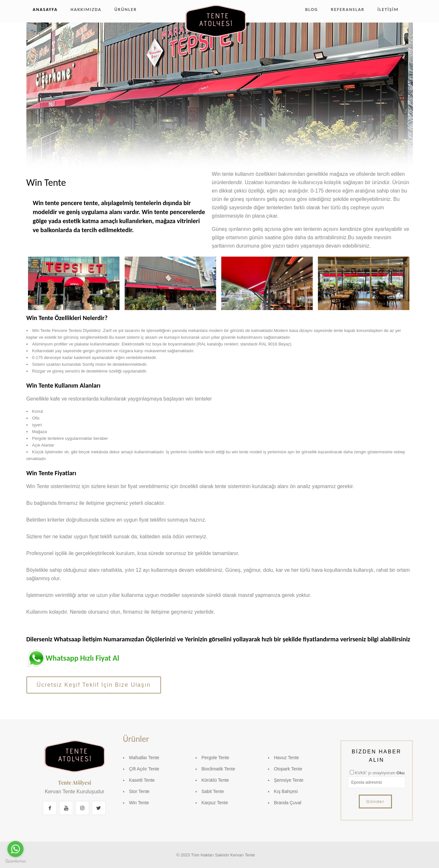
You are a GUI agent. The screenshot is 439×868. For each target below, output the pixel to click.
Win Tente (139, 803)
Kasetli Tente (142, 780)
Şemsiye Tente (289, 780)
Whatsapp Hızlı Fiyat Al (83, 658)
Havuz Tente (287, 758)
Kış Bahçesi (286, 791)
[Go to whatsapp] (15, 849)
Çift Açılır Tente (144, 769)
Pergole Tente (215, 758)
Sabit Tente (213, 791)
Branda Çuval (288, 803)
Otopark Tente (288, 769)
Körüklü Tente (215, 780)
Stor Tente (139, 791)
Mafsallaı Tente (144, 758)
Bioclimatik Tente (219, 769)
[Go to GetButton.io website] (15, 861)
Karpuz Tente (215, 803)
